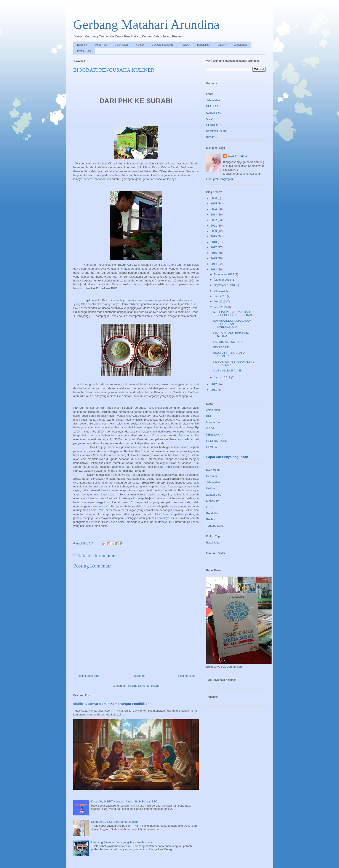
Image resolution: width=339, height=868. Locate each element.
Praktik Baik (84, 51)
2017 (214, 247)
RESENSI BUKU (217, 131)
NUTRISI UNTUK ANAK (228, 342)
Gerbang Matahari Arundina (146, 24)
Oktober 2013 (223, 280)
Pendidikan (204, 45)
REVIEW (212, 137)
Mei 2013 (220, 301)
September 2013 (225, 285)
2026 (214, 198)
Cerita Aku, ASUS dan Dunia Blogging (115, 822)
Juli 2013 (220, 291)
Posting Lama (187, 676)
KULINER (212, 106)
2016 (214, 253)
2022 (214, 220)
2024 (214, 209)
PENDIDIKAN (215, 125)
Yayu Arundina (237, 156)
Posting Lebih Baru (88, 676)
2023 (214, 215)
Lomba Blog (241, 45)
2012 (214, 384)
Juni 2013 (221, 296)
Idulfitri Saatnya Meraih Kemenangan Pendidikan (111, 704)
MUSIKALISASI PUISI (227, 371)
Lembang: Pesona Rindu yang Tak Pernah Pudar (122, 842)
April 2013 (221, 307)
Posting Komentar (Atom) (144, 686)
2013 (214, 269)
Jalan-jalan (122, 45)
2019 (214, 236)
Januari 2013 (223, 377)
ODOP (222, 45)
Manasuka (213, 501)
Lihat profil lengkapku (220, 179)
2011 (214, 390)
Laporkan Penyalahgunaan (227, 457)
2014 (214, 264)
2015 (214, 258)
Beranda (82, 45)
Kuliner (140, 45)
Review (185, 45)
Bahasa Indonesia (162, 45)
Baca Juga (213, 542)
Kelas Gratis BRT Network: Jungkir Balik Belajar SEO (124, 801)
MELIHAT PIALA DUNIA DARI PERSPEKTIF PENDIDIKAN (233, 314)
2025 (214, 203)
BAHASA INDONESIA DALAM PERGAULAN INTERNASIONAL (232, 324)
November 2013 (224, 274)
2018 (214, 242)
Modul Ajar (101, 45)
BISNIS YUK (221, 347)
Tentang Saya (215, 526)
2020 (214, 231)
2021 (214, 226)
